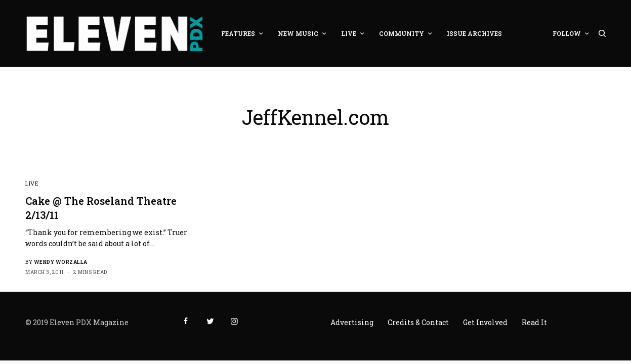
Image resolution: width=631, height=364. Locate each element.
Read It (534, 322)
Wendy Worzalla (61, 262)
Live (32, 183)
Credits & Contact (418, 322)
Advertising (352, 322)
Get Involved (485, 322)
